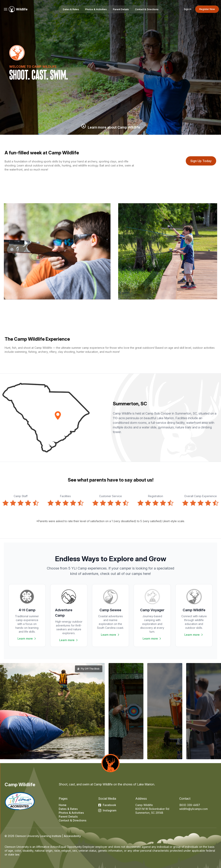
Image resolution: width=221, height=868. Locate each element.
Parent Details (68, 817)
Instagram (107, 810)
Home (63, 805)
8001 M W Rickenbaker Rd (152, 809)
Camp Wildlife (20, 785)
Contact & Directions (73, 820)
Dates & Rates (68, 809)
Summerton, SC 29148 (149, 813)
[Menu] (6, 9)
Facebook (107, 805)
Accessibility (72, 836)
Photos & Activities (71, 813)
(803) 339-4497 (190, 805)
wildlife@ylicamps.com (193, 809)
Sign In (188, 9)
